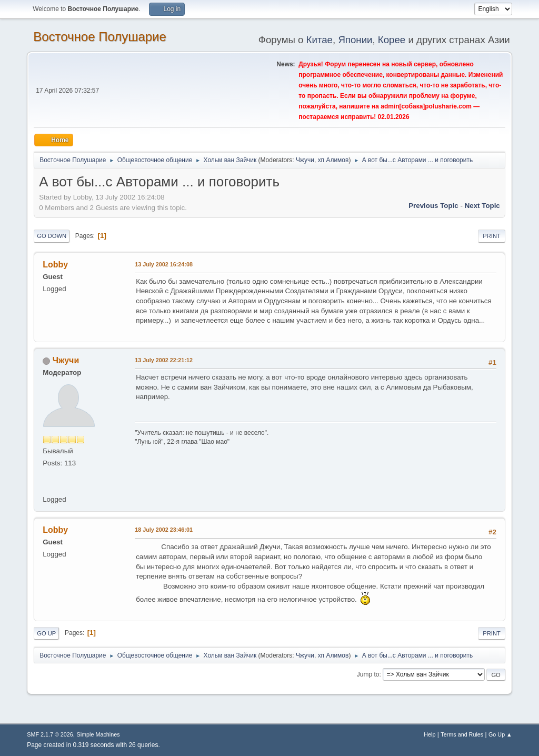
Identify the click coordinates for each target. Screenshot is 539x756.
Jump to (368, 674)
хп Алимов (333, 160)
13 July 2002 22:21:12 (164, 360)
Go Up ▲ (500, 734)
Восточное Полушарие (100, 37)
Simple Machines (98, 734)
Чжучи (305, 160)
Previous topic (433, 206)
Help (430, 734)
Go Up (46, 633)
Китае (320, 40)
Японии (355, 40)
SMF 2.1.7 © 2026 (50, 734)
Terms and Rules (462, 734)
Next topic (482, 206)
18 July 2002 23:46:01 (164, 530)
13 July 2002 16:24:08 (164, 264)
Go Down (52, 236)
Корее (392, 40)
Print (492, 236)
